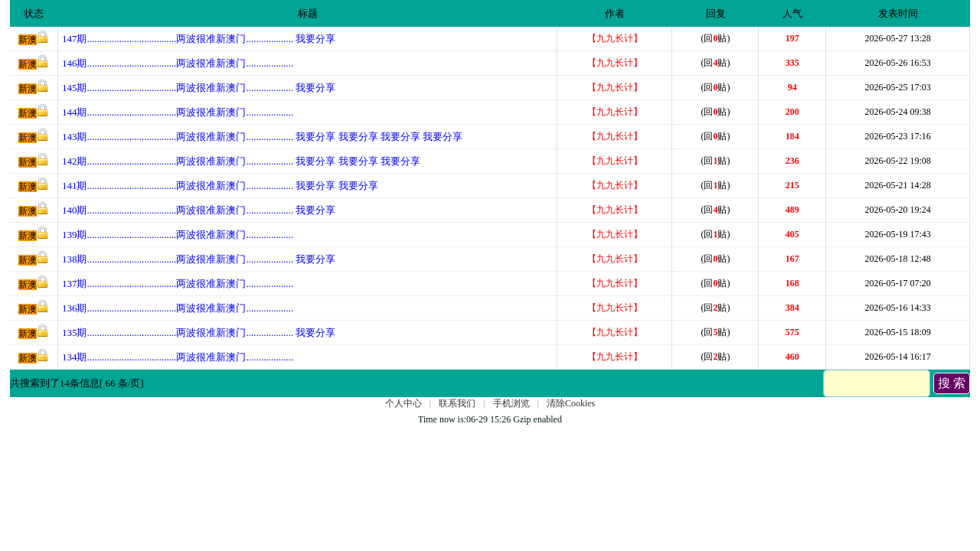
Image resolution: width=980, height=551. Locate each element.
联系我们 (457, 403)
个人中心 (403, 403)
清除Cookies (571, 403)
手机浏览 (511, 403)
